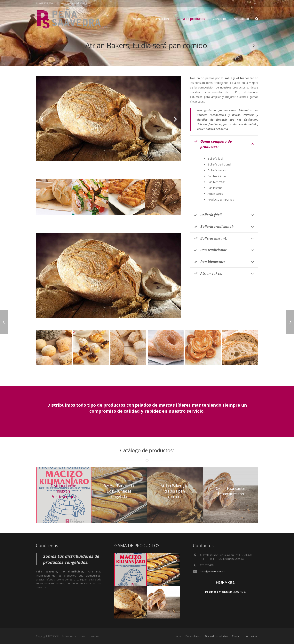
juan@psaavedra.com (213, 571)
